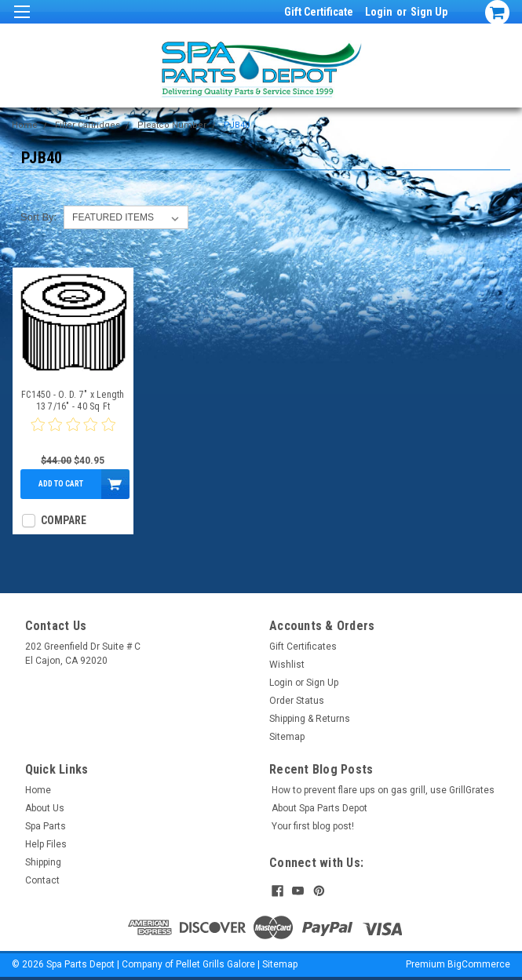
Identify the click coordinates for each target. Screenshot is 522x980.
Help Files (46, 844)
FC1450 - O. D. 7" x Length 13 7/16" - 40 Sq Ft (73, 401)
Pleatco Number (172, 125)
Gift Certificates (303, 647)
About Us (45, 808)
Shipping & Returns (310, 719)
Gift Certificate (319, 12)
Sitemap (287, 737)
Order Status (297, 701)
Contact (42, 880)
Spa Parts (46, 826)
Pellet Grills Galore (215, 964)
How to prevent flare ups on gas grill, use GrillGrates (383, 790)
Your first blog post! (313, 826)
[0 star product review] (73, 434)
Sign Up (429, 12)
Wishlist (287, 665)
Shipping (43, 862)
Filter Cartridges (88, 125)
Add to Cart (61, 484)
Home (25, 125)
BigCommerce (479, 964)
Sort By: (38, 217)
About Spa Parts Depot (319, 808)
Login (379, 12)
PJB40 (237, 125)
